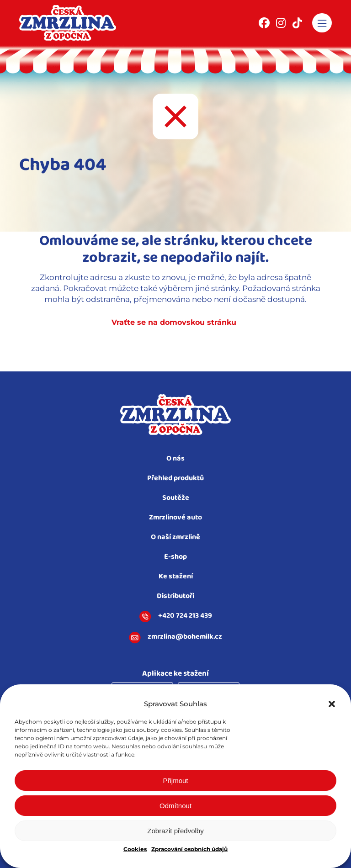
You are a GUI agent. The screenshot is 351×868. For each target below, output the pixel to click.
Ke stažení (176, 577)
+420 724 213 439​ (176, 617)
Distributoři (175, 596)
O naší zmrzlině (175, 537)
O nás (175, 459)
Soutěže (176, 498)
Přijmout (175, 781)
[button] (332, 704)
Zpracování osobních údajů (189, 849)
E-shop (175, 557)
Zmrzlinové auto (175, 518)
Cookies (135, 849)
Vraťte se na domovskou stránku (174, 322)
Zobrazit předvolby (175, 831)
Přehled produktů (175, 479)
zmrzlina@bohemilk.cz (175, 638)
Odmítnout (175, 806)
